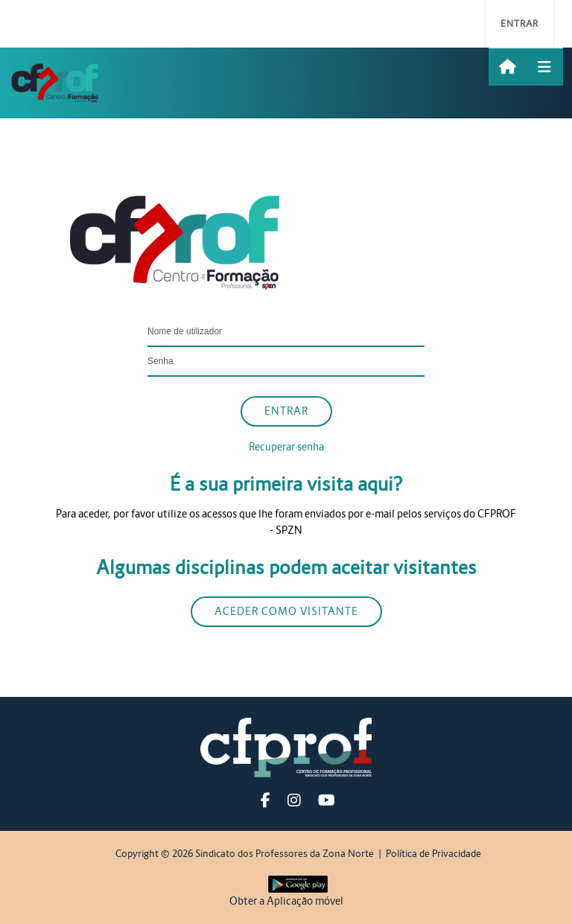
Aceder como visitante (286, 611)
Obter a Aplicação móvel (286, 901)
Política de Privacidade (433, 854)
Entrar (519, 23)
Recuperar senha (286, 447)
